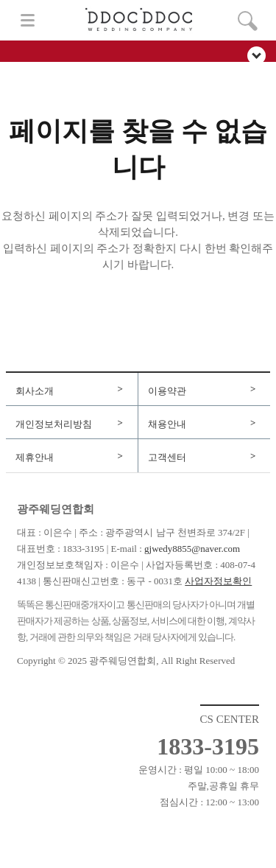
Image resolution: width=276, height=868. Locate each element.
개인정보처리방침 (54, 424)
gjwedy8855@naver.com (192, 549)
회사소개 (35, 391)
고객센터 (167, 457)
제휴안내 (35, 457)
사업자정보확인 (218, 581)
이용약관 (167, 391)
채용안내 (167, 424)
